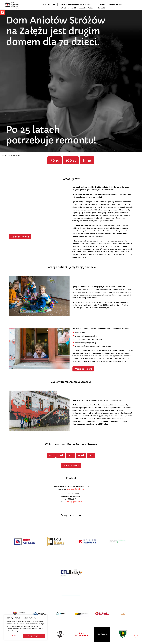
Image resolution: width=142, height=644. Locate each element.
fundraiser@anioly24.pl (75, 500)
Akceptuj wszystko (34, 636)
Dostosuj (14, 636)
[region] (26, 627)
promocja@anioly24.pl (74, 513)
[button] (3, 12)
